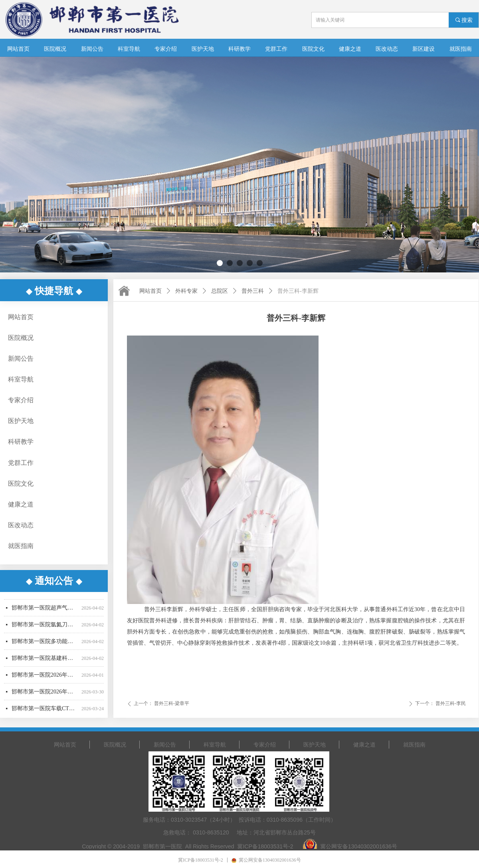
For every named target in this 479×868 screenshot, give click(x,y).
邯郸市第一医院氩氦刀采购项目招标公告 (45, 627)
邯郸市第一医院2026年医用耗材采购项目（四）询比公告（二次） (45, 694)
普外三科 (253, 291)
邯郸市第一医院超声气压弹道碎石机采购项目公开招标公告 (45, 610)
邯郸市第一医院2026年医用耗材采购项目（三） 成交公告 (45, 677)
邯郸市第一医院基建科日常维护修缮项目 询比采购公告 (45, 660)
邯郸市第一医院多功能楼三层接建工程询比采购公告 (45, 644)
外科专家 (186, 291)
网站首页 (150, 291)
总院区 (220, 291)
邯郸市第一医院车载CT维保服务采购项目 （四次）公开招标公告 (45, 711)
